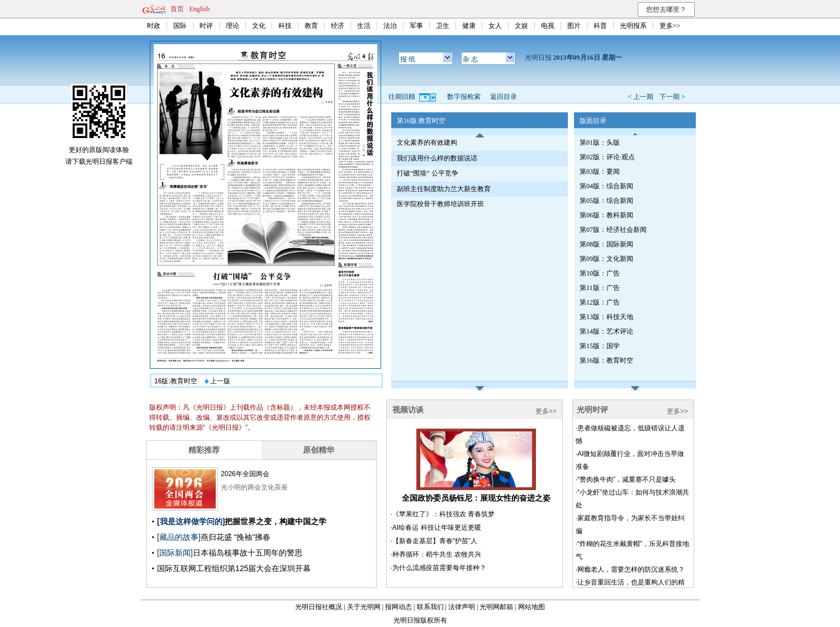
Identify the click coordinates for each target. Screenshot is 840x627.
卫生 (443, 26)
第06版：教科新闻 (606, 215)
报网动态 (398, 607)
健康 (469, 26)
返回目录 (504, 97)
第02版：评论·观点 (607, 157)
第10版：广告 (600, 273)
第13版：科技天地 (606, 317)
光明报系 (633, 26)
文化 (259, 26)
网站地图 (531, 607)
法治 (390, 26)
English (200, 9)
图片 (574, 26)
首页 (177, 9)
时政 (154, 26)
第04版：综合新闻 (606, 186)
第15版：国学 (600, 346)
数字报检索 (464, 97)
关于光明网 (364, 607)
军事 (416, 26)
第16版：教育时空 (606, 360)
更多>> (670, 26)
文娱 (521, 26)
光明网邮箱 (496, 607)
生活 (364, 26)
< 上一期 (640, 97)
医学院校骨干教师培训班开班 (440, 204)
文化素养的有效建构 (427, 142)
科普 (600, 26)
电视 (548, 26)
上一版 (217, 381)
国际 (180, 26)
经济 (338, 26)
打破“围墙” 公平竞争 (428, 173)
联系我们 (430, 607)
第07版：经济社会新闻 (613, 230)
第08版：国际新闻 (606, 244)
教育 (311, 26)
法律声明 (462, 607)
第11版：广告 (600, 288)
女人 (495, 26)
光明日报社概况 (319, 607)
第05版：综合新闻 (606, 201)
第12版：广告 (600, 302)
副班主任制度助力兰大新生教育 (444, 189)
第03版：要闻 (600, 172)
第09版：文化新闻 (606, 259)
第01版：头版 (600, 142)
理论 (232, 26)
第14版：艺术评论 (606, 331)
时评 (206, 26)
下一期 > (672, 97)
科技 (285, 26)
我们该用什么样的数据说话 (437, 158)
